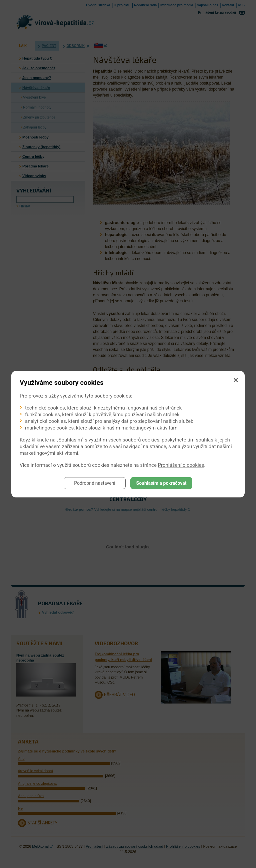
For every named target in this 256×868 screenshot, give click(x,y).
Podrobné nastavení (95, 483)
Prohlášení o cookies (181, 465)
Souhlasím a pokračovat (161, 483)
